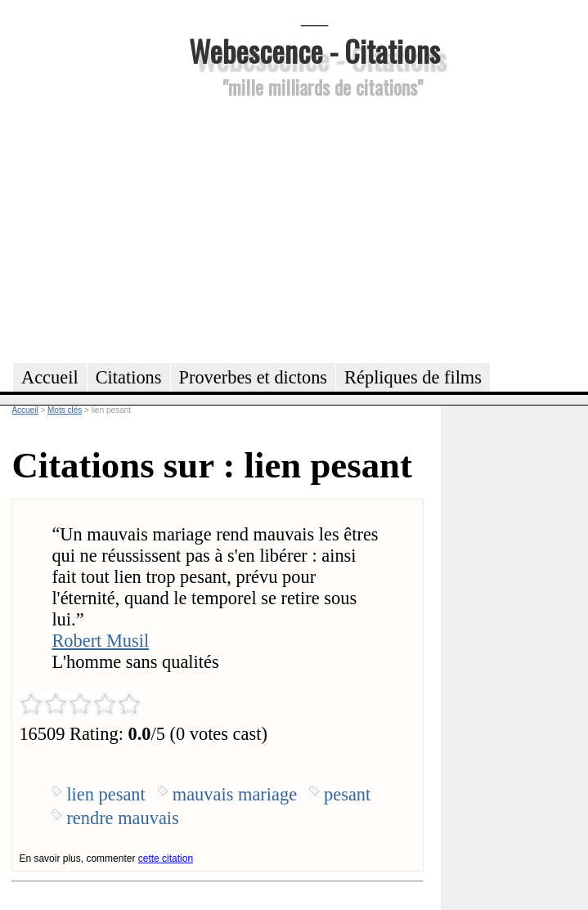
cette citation (166, 858)
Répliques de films (413, 377)
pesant (347, 794)
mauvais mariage (235, 794)
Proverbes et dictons (254, 377)
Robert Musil (100, 641)
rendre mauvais (122, 818)
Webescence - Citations (314, 50)
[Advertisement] (314, 228)
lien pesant (105, 794)
